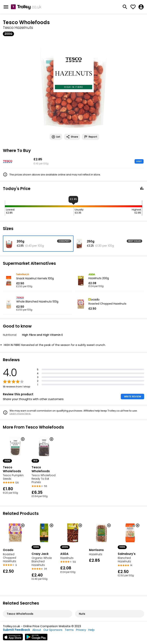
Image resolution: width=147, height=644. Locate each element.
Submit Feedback (16, 630)
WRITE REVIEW (133, 397)
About (37, 630)
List (56, 137)
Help (91, 630)
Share (72, 137)
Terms (69, 630)
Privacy (81, 630)
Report (91, 137)
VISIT (139, 161)
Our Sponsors (53, 630)
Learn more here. (20, 414)
